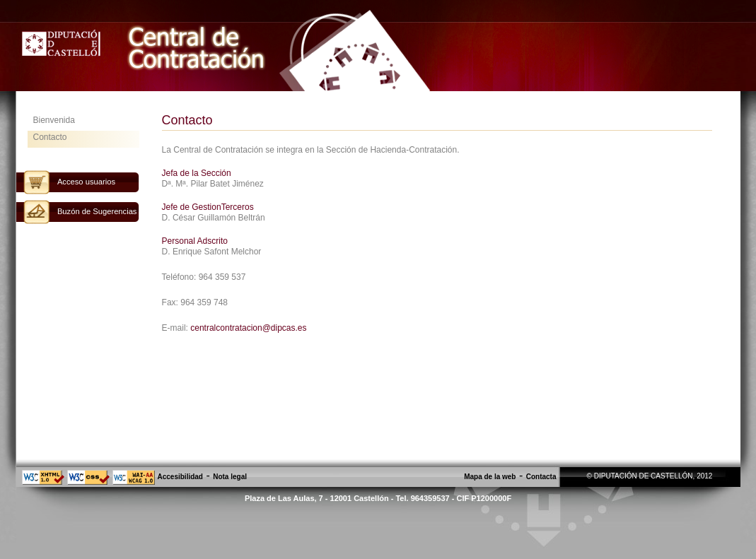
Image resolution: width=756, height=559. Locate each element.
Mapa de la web (490, 477)
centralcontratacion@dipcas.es (248, 328)
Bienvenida (54, 120)
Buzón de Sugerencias (97, 211)
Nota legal (230, 477)
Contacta (541, 477)
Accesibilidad (180, 477)
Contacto (50, 137)
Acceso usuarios (86, 182)
